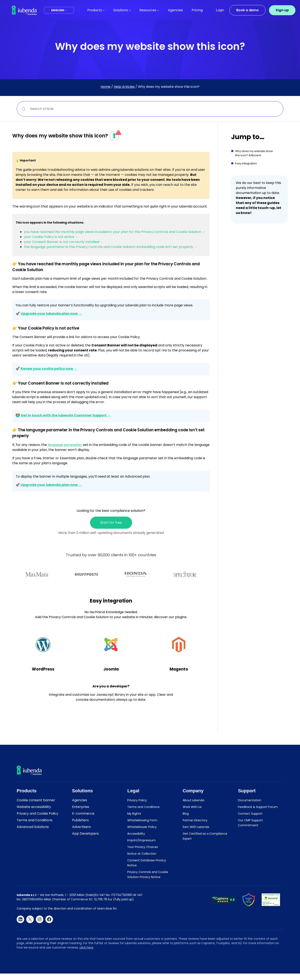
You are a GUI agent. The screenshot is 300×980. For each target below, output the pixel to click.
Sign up (282, 10)
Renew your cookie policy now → (49, 369)
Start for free (111, 523)
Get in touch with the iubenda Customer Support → (66, 415)
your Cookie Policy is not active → (51, 237)
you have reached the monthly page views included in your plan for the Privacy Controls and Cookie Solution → (115, 232)
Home (106, 87)
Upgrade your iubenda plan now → (51, 314)
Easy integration (246, 163)
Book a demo (247, 10)
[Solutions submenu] (130, 10)
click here (86, 947)
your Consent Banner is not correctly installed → (64, 242)
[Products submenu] (104, 10)
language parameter (65, 445)
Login (220, 10)
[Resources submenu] (158, 10)
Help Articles (124, 87)
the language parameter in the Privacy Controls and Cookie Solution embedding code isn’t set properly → (111, 247)
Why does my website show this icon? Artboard (254, 153)
